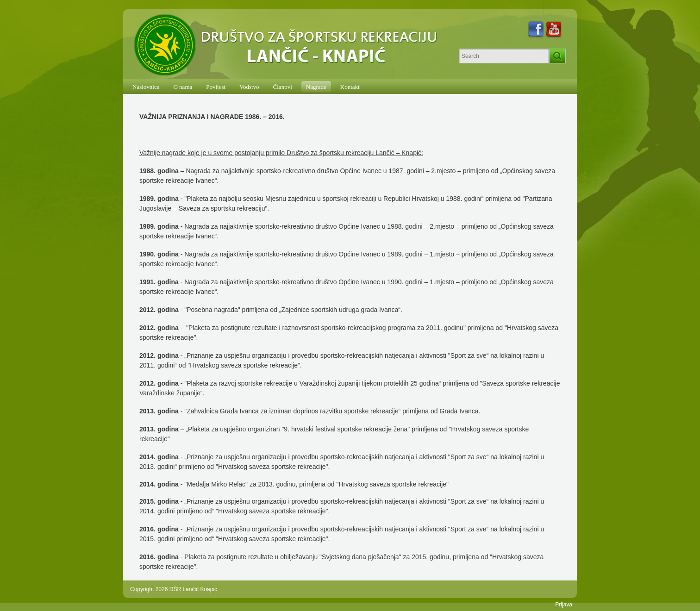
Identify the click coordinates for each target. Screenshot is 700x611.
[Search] (504, 56)
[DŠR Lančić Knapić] (288, 45)
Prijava (564, 605)
